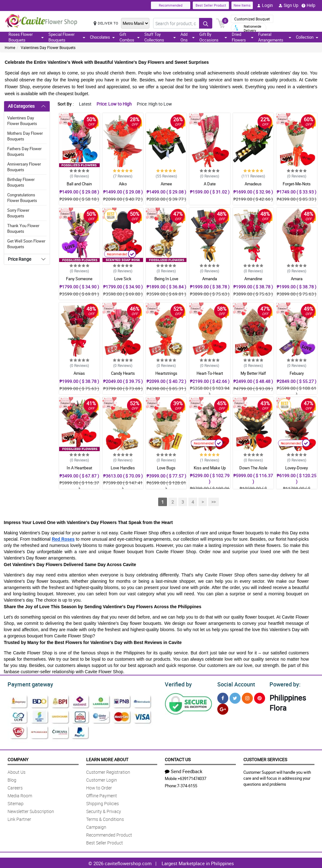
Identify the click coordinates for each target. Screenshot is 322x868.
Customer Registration (108, 771)
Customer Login (102, 779)
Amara (297, 279)
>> (214, 502)
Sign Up (289, 5)
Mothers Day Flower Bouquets (25, 136)
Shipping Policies (103, 802)
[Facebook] (223, 697)
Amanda (210, 279)
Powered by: (284, 684)
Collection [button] (307, 37)
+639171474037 (192, 778)
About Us (17, 771)
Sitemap (16, 802)
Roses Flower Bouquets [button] (26, 37)
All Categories (21, 106)
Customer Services (265, 759)
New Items (242, 5)
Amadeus (253, 184)
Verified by (177, 684)
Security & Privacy (104, 810)
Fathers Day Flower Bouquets (24, 151)
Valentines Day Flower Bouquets (48, 47)
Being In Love (166, 279)
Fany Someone (79, 279)
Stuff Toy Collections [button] (160, 37)
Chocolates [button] (102, 37)
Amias (79, 373)
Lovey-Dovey (297, 468)
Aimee (166, 184)
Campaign (96, 826)
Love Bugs (166, 468)
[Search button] (206, 23)
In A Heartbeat (79, 468)
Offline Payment (102, 795)
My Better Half (253, 373)
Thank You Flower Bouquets (23, 228)
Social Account (234, 684)
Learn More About (107, 759)
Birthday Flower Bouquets (21, 182)
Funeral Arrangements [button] (275, 37)
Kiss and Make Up (210, 468)
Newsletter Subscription (31, 810)
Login (265, 5)
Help (308, 5)
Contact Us (178, 759)
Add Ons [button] (188, 37)
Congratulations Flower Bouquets (22, 198)
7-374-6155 (187, 785)
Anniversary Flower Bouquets (24, 167)
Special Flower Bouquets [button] (67, 37)
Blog (12, 779)
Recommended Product (109, 834)
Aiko (123, 184)
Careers (15, 787)
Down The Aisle (253, 468)
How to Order (99, 787)
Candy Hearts (123, 373)
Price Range (19, 259)
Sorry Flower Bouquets (18, 213)
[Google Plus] (223, 708)
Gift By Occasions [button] (213, 37)
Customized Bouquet (252, 19)
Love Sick (123, 279)
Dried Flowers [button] (243, 37)
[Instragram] (247, 697)
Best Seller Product (211, 5)
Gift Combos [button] (129, 37)
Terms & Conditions (105, 818)
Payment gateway (28, 684)
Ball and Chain (79, 184)
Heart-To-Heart (210, 373)
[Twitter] (235, 697)
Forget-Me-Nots (297, 184)
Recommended (171, 5)
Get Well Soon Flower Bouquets (26, 244)
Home (10, 47)
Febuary (297, 373)
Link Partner (19, 818)
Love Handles (123, 468)
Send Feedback (184, 770)
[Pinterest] (260, 697)
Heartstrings (166, 373)
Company (18, 759)
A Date (210, 184)
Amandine (253, 279)
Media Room (20, 795)
